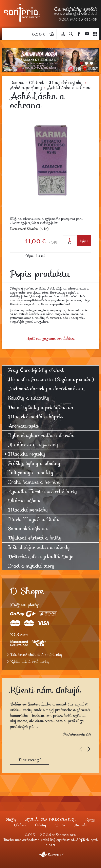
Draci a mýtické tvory (31, 566)
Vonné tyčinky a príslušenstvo (41, 407)
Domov (17, 83)
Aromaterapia (23, 426)
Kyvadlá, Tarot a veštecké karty (43, 491)
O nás (60, 825)
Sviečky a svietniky (29, 398)
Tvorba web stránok (19, 840)
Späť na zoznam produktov (50, 338)
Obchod (36, 83)
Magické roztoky (66, 83)
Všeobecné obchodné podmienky (36, 655)
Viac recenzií (30, 760)
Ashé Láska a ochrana (70, 88)
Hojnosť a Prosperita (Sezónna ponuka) (51, 379)
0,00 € (39, 34)
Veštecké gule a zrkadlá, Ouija (41, 557)
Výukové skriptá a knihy (35, 538)
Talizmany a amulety (31, 473)
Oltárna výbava (25, 501)
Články (41, 825)
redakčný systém (54, 840)
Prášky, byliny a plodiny (34, 463)
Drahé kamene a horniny (35, 482)
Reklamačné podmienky (30, 662)
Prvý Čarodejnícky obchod (36, 370)
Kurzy (90, 820)
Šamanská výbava (28, 529)
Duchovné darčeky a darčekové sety (46, 389)
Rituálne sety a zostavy (33, 445)
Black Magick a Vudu (33, 519)
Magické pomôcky (28, 510)
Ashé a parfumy (26, 88)
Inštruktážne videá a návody (39, 547)
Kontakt (81, 825)
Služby (11, 820)
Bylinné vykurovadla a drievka (42, 435)
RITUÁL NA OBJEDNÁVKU (51, 820)
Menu (95, 34)
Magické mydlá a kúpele (35, 417)
